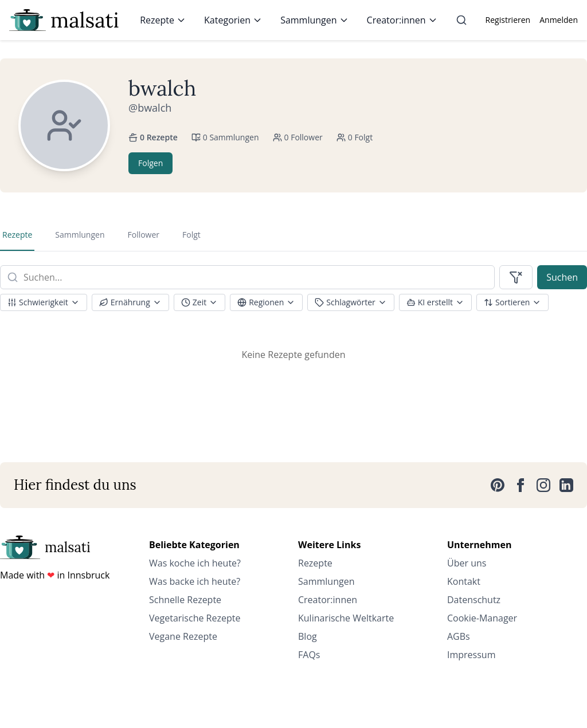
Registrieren (508, 20)
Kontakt (464, 581)
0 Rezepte (153, 137)
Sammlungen (314, 20)
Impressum (471, 655)
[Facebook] (521, 485)
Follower (143, 235)
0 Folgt (355, 137)
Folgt (191, 235)
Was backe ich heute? (195, 581)
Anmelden (559, 20)
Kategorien (233, 20)
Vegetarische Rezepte (195, 618)
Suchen (562, 277)
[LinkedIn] (566, 485)
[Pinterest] (498, 485)
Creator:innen (402, 20)
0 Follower (298, 137)
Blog (308, 636)
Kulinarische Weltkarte (346, 618)
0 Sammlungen (225, 137)
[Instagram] (543, 485)
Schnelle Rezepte (185, 600)
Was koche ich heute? (195, 563)
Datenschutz (474, 600)
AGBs (459, 636)
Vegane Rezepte (183, 636)
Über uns (467, 563)
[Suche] (461, 20)
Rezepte (163, 20)
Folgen (150, 163)
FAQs (309, 655)
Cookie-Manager (482, 618)
